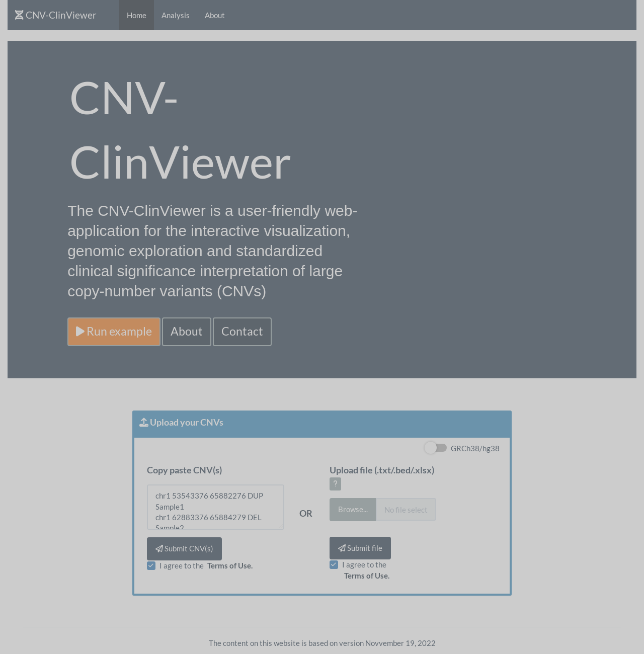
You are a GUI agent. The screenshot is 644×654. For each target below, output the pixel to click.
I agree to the (207, 566)
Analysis (176, 15)
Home (137, 15)
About (215, 15)
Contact (242, 331)
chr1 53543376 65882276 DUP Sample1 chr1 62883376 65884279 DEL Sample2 (215, 507)
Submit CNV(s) (184, 548)
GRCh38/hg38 (475, 448)
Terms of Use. (230, 565)
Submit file (360, 548)
